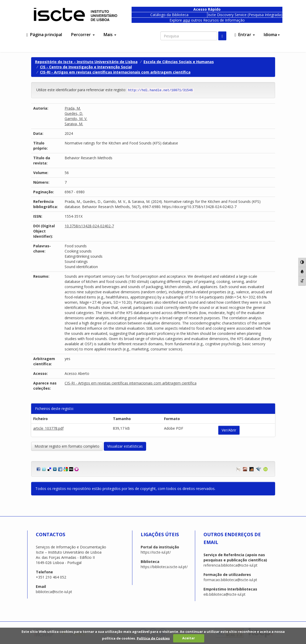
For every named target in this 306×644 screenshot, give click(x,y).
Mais (110, 35)
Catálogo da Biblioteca (169, 15)
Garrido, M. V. (76, 119)
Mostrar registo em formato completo (67, 446)
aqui (186, 20)
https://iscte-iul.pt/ (156, 552)
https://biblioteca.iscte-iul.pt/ (164, 567)
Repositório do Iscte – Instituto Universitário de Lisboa (86, 62)
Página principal (44, 35)
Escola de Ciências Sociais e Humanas (179, 62)
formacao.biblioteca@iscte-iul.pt (230, 580)
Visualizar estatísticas (125, 446)
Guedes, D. (74, 113)
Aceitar (189, 638)
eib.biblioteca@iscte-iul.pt (225, 594)
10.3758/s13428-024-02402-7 (89, 226)
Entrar (245, 35)
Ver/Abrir (229, 430)
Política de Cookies (153, 638)
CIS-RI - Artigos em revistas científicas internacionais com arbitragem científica (115, 72)
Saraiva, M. (74, 124)
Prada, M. (73, 108)
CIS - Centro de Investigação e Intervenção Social (86, 67)
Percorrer (83, 35)
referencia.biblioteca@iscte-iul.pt (230, 565)
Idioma (272, 35)
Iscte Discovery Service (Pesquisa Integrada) (245, 15)
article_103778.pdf (48, 428)
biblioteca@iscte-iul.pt (54, 592)
